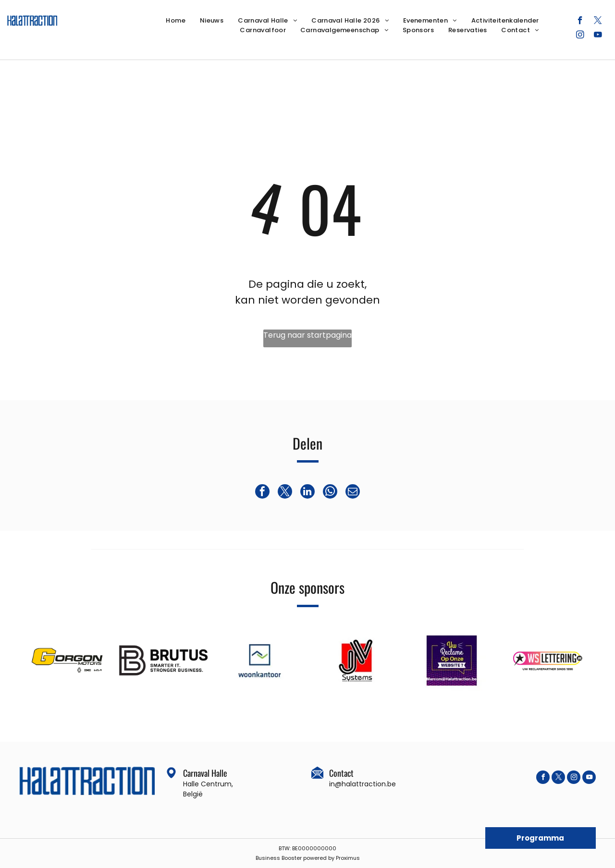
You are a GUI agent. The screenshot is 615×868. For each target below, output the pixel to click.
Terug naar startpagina (307, 335)
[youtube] (598, 36)
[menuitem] (176, 21)
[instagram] (580, 36)
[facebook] (580, 22)
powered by (319, 858)
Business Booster (279, 858)
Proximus (348, 858)
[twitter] (598, 22)
